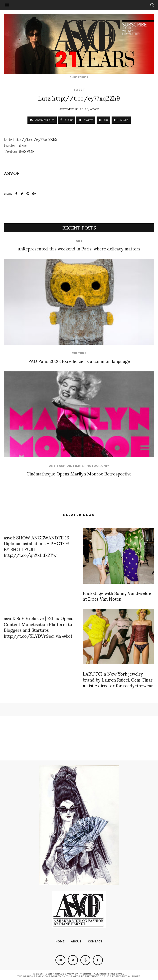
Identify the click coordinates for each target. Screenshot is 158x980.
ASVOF (94, 109)
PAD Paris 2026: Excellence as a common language (79, 361)
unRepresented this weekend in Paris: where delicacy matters (79, 248)
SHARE (67, 120)
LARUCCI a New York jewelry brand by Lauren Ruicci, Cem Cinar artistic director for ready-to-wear (118, 679)
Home (60, 941)
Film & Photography (91, 466)
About (76, 941)
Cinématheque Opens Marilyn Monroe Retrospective (79, 473)
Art (79, 241)
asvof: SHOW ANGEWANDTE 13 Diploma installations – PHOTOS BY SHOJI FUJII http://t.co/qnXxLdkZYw (36, 546)
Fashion (64, 466)
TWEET (86, 120)
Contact (95, 941)
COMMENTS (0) (42, 120)
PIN (103, 120)
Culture (79, 353)
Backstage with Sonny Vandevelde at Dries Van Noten (117, 596)
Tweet (79, 90)
